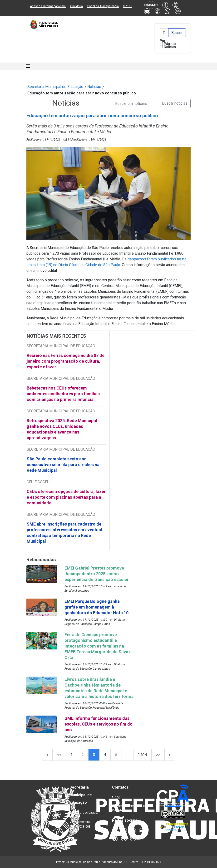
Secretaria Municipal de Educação (55, 87)
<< (59, 755)
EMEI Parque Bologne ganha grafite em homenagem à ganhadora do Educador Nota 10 (96, 607)
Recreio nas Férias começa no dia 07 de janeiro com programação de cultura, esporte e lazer (66, 361)
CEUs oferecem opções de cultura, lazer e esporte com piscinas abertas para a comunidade (66, 497)
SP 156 (128, 6)
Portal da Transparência (103, 6)
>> (158, 755)
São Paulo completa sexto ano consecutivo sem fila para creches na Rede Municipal (63, 465)
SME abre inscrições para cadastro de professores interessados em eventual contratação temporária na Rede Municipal (64, 533)
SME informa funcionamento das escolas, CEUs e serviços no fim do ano (99, 724)
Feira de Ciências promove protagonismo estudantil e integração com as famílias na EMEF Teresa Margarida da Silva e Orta (98, 646)
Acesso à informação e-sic (48, 6)
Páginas (170, 44)
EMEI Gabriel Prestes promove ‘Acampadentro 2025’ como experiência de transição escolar (97, 574)
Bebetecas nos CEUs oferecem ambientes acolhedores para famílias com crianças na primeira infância (63, 394)
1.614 (142, 755)
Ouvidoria (76, 6)
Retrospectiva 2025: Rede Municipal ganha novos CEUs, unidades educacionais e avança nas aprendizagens (62, 429)
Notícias (170, 47)
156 (118, 797)
